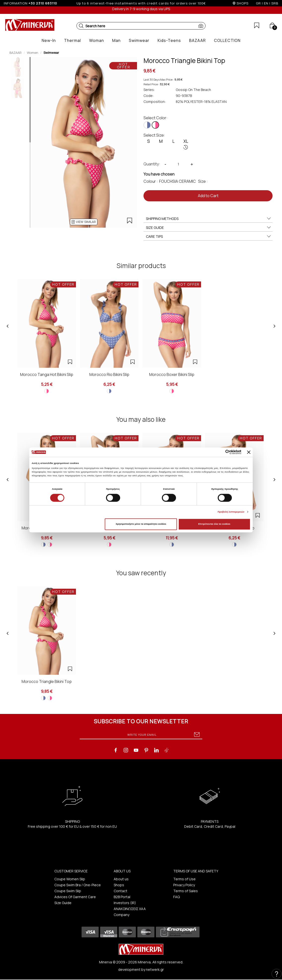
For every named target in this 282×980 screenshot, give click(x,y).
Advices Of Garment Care (75, 897)
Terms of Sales (186, 891)
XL (186, 144)
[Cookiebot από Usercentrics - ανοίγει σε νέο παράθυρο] (220, 452)
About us (121, 879)
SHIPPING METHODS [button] (209, 219)
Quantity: (152, 164)
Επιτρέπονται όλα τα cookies (214, 524)
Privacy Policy (184, 885)
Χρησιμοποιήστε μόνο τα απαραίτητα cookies (141, 524)
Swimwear (51, 53)
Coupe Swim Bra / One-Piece (78, 885)
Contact (121, 891)
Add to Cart (208, 196)
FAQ (176, 897)
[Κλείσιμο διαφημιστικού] (249, 452)
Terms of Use (184, 879)
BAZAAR (16, 53)
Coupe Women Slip (70, 879)
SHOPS (243, 3)
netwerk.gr (155, 969)
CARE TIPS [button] (209, 237)
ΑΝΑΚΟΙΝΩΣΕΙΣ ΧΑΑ (130, 909)
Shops (119, 885)
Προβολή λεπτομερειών (231, 512)
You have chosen (159, 174)
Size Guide (63, 903)
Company (122, 915)
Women (33, 53)
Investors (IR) (125, 903)
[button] (81, 26)
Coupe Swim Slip (68, 891)
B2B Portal (122, 897)
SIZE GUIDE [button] (209, 228)
